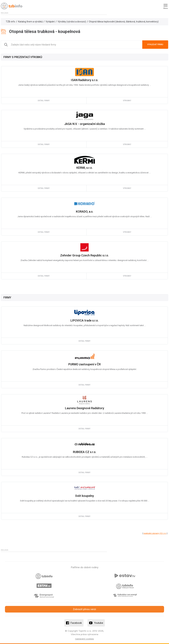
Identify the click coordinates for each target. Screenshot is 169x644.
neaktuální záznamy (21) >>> (155, 533)
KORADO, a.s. (85, 212)
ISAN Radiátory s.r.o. (85, 80)
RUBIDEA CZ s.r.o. (85, 452)
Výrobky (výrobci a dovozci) (72, 22)
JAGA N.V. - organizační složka (84, 124)
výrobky (127, 101)
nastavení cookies (84, 639)
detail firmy (44, 101)
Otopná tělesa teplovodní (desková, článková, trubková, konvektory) (124, 22)
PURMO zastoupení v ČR (84, 364)
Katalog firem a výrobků (30, 22)
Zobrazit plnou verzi (84, 609)
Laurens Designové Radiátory (85, 408)
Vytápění (50, 22)
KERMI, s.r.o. (84, 168)
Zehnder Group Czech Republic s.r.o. (84, 255)
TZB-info (10, 22)
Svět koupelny (84, 496)
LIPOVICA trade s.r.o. (84, 320)
